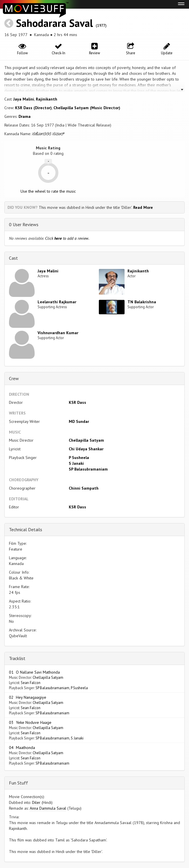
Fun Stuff (18, 783)
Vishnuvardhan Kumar (58, 333)
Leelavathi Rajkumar (57, 302)
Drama (25, 116)
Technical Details (26, 529)
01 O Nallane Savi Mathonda (34, 672)
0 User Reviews (24, 224)
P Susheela (79, 458)
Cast (13, 258)
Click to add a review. (67, 238)
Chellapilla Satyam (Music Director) (87, 108)
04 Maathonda (22, 748)
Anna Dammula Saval (48, 808)
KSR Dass (77, 402)
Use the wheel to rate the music (48, 191)
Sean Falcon (31, 683)
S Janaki (76, 463)
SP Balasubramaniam (88, 469)
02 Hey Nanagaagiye (28, 697)
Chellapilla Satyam (86, 440)
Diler (36, 802)
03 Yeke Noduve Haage (30, 722)
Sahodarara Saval (54, 23)
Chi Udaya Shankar (86, 449)
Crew (14, 378)
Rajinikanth (47, 99)
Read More (143, 207)
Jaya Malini (24, 99)
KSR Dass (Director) (33, 108)
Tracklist (17, 658)
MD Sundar (79, 421)
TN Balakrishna (142, 302)
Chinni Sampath (84, 488)
